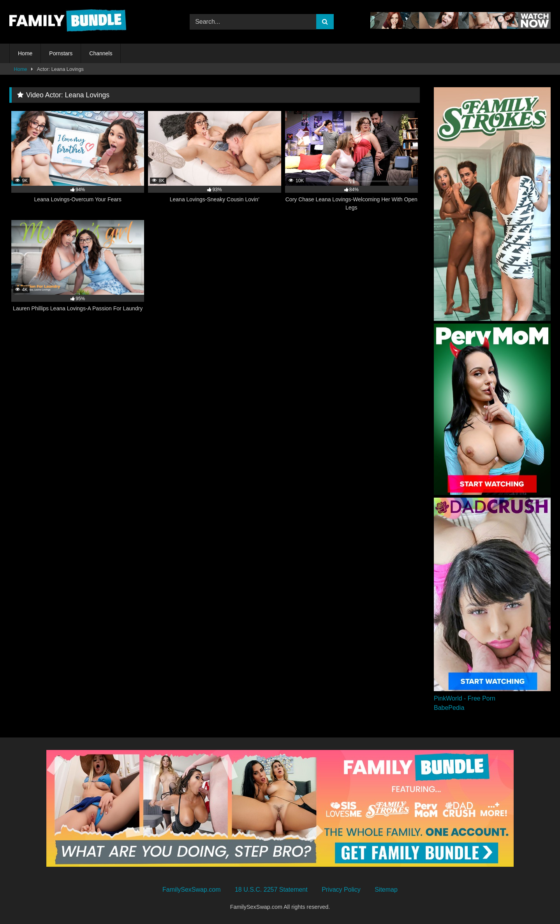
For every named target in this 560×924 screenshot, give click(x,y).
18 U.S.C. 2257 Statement (271, 890)
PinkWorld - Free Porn (465, 698)
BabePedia (449, 708)
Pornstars (61, 53)
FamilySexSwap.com (191, 890)
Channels (101, 53)
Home (25, 53)
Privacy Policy (341, 890)
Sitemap (386, 890)
